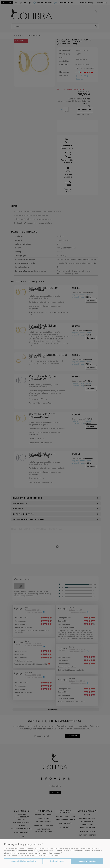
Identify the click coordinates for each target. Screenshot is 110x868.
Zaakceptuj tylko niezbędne (23, 861)
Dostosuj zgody (57, 861)
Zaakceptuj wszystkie (87, 861)
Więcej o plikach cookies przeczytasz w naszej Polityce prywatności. (32, 855)
